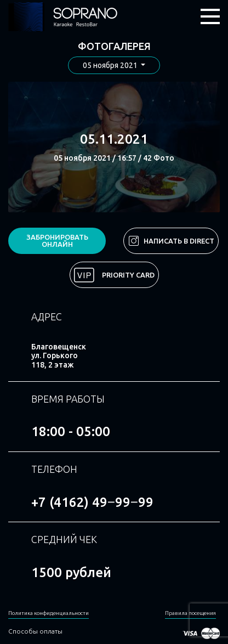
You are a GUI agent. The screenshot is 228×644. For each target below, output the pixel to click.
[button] (114, 66)
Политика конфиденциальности (49, 613)
